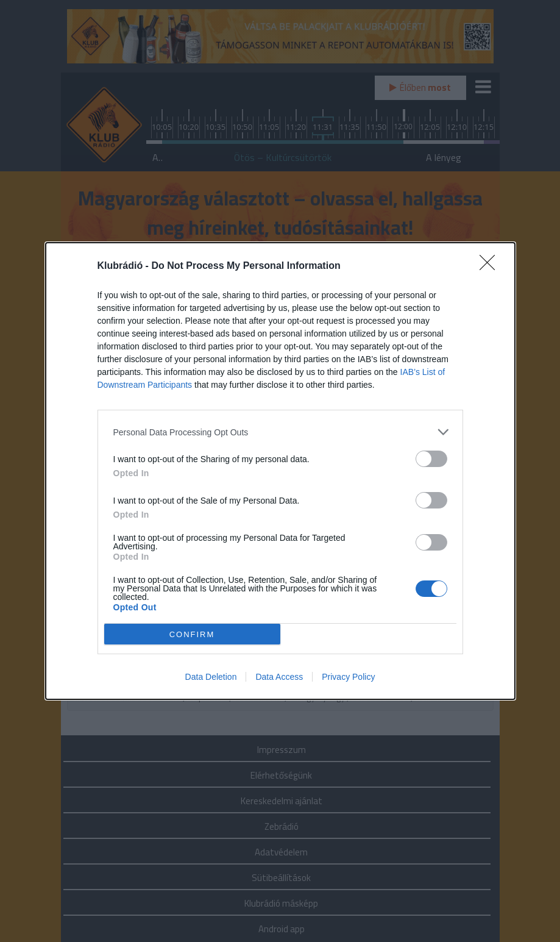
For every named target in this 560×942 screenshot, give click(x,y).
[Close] (491, 266)
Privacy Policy (348, 677)
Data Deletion (211, 677)
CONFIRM (192, 634)
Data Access (279, 677)
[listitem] (280, 432)
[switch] (431, 459)
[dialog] (280, 471)
